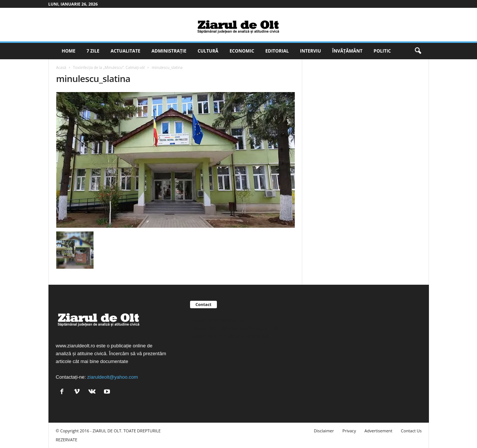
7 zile (93, 51)
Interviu (310, 51)
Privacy (349, 431)
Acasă (61, 67)
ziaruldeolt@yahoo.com (113, 377)
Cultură (208, 51)
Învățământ (347, 51)
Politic (382, 51)
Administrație (169, 51)
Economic (242, 51)
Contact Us (411, 431)
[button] (418, 51)
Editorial (277, 51)
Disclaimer (324, 431)
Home (69, 51)
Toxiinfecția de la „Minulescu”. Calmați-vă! (109, 67)
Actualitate (126, 51)
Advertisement (378, 431)
